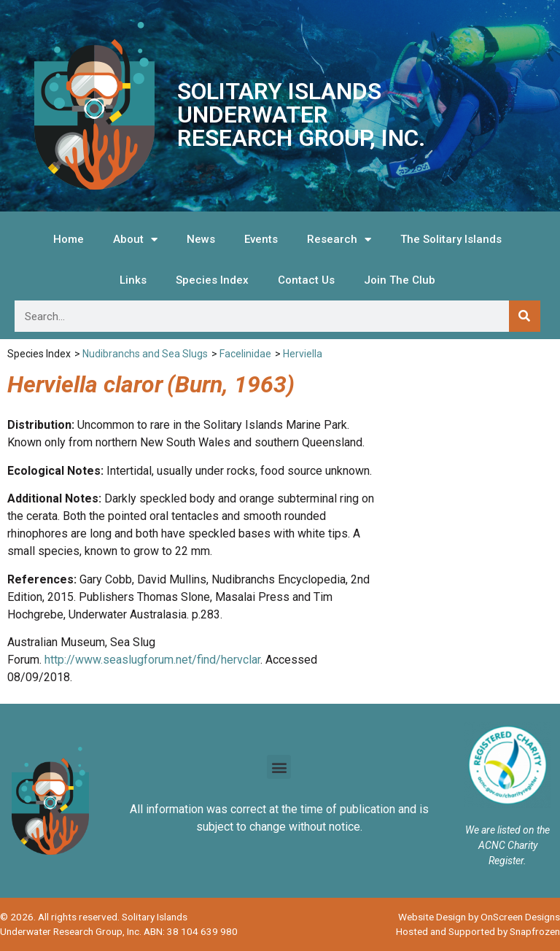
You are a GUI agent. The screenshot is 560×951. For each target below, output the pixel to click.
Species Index (212, 280)
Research (339, 240)
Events (261, 239)
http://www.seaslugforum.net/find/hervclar (152, 660)
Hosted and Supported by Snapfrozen (478, 931)
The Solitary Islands (451, 239)
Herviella (303, 354)
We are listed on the (507, 830)
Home (69, 239)
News (201, 239)
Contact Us (306, 280)
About (135, 240)
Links (133, 280)
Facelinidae (245, 354)
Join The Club (400, 280)
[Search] (525, 316)
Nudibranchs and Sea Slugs (145, 354)
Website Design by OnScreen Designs (479, 917)
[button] (279, 767)
